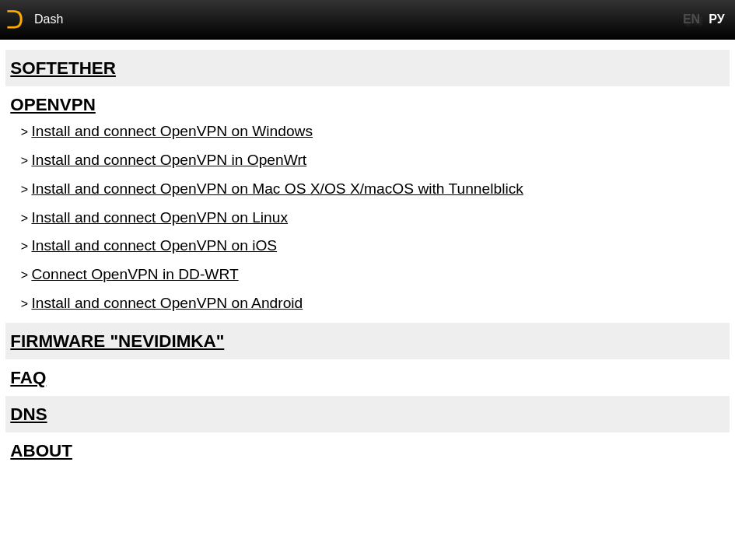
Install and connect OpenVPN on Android (167, 303)
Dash (49, 19)
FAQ (28, 378)
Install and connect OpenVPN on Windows (172, 131)
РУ (716, 19)
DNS (28, 414)
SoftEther (63, 68)
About (41, 451)
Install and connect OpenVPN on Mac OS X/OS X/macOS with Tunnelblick (277, 189)
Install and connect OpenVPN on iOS (154, 245)
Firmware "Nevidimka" (117, 341)
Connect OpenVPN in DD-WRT (135, 274)
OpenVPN (53, 105)
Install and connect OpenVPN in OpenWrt (169, 160)
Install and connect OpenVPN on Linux (159, 217)
